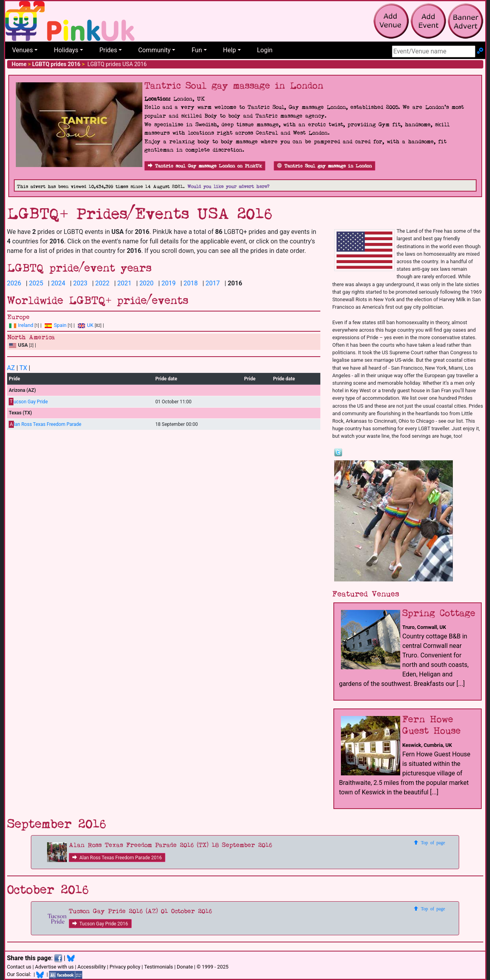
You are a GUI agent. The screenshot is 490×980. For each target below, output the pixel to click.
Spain (56, 325)
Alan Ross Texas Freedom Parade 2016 (117, 858)
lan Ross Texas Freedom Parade (45, 424)
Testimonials (158, 967)
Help (230, 50)
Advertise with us (55, 967)
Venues (23, 50)
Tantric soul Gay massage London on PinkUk (205, 166)
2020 (146, 283)
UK (86, 325)
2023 (80, 283)
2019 (168, 283)
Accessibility (92, 967)
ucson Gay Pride (28, 402)
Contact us (19, 967)
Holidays (66, 50)
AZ (11, 368)
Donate (185, 967)
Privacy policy (125, 967)
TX (23, 368)
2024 (58, 283)
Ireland (21, 325)
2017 (213, 283)
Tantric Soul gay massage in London (324, 166)
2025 (36, 283)
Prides (108, 50)
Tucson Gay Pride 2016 (100, 924)
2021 (125, 283)
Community (154, 50)
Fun (197, 50)
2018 (191, 283)
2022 (102, 283)
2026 (14, 283)
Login (265, 50)
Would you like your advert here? (228, 187)
